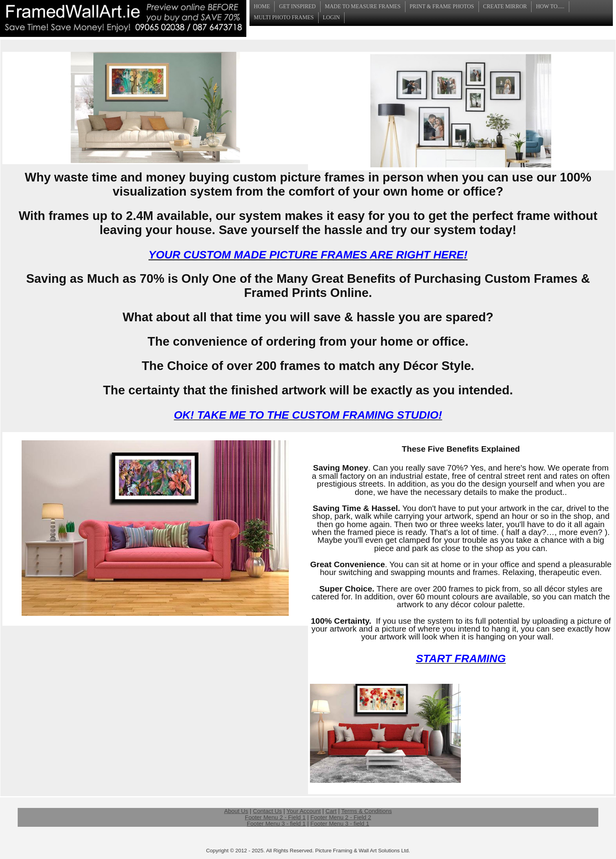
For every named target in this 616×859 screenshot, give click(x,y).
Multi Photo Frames (284, 17)
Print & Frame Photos (442, 6)
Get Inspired (297, 6)
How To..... (550, 6)
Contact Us (268, 811)
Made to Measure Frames (363, 6)
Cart (331, 811)
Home (262, 6)
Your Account (303, 811)
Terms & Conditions (367, 811)
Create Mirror (505, 6)
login (332, 17)
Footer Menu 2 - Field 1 (275, 817)
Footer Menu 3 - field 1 (276, 824)
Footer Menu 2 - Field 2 (341, 817)
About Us (236, 811)
